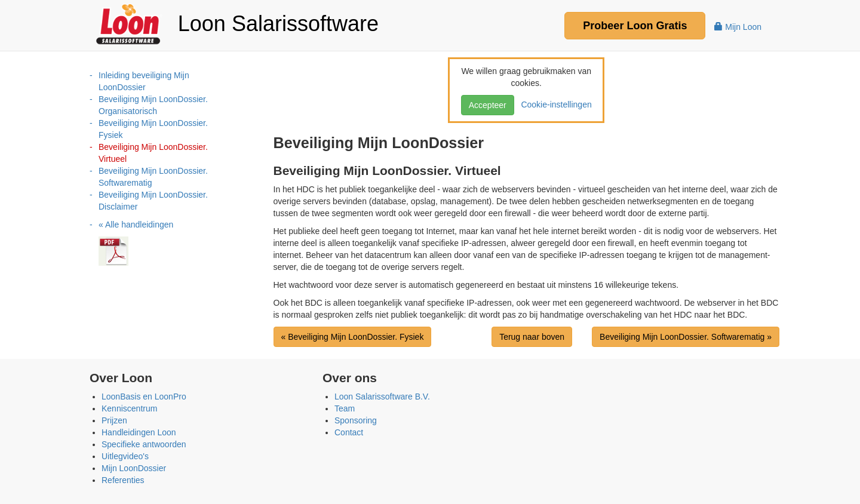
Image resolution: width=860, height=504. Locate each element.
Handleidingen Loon (139, 432)
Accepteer (488, 105)
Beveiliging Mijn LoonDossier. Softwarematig (153, 177)
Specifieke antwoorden (144, 444)
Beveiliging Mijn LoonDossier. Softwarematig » (686, 337)
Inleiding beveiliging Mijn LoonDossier (144, 81)
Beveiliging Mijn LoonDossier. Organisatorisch (153, 105)
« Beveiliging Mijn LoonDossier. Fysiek (353, 337)
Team (345, 408)
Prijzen (114, 420)
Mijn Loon (738, 27)
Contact (349, 432)
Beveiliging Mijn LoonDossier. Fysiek (153, 129)
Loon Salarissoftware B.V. (382, 397)
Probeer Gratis (635, 26)
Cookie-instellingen (554, 105)
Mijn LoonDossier (134, 468)
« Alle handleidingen (136, 225)
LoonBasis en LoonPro (144, 397)
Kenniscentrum (129, 408)
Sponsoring (356, 420)
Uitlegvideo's (125, 456)
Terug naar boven (532, 337)
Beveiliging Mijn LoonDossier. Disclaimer (153, 201)
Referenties (123, 480)
